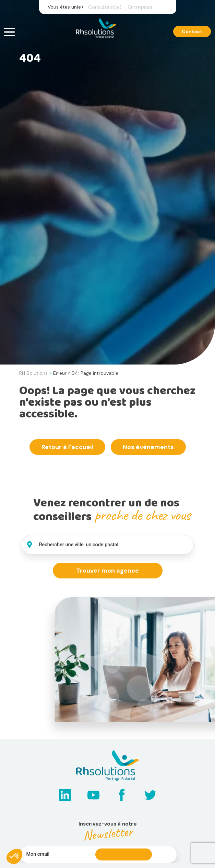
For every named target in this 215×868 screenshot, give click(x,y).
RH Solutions (33, 373)
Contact (192, 32)
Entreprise (140, 7)
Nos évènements (148, 447)
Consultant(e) (105, 7)
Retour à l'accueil (67, 447)
